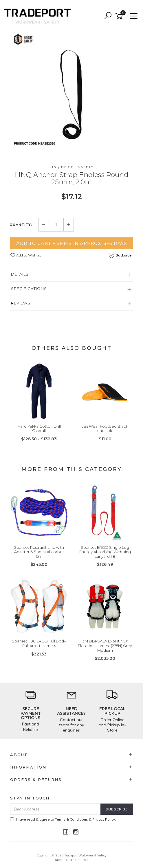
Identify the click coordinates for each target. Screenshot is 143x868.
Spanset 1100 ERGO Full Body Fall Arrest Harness (39, 643)
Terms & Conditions (71, 819)
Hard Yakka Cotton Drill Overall (39, 429)
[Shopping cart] (120, 16)
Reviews (21, 303)
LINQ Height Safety (72, 167)
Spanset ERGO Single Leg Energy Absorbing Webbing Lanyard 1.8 (105, 552)
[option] (71, 94)
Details (20, 274)
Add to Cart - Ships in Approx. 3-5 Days (72, 243)
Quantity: (21, 225)
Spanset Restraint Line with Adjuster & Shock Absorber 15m (39, 552)
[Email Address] (55, 809)
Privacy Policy (104, 819)
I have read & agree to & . (63, 819)
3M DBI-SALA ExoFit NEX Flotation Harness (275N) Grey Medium (105, 646)
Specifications (29, 289)
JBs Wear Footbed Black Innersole (105, 429)
